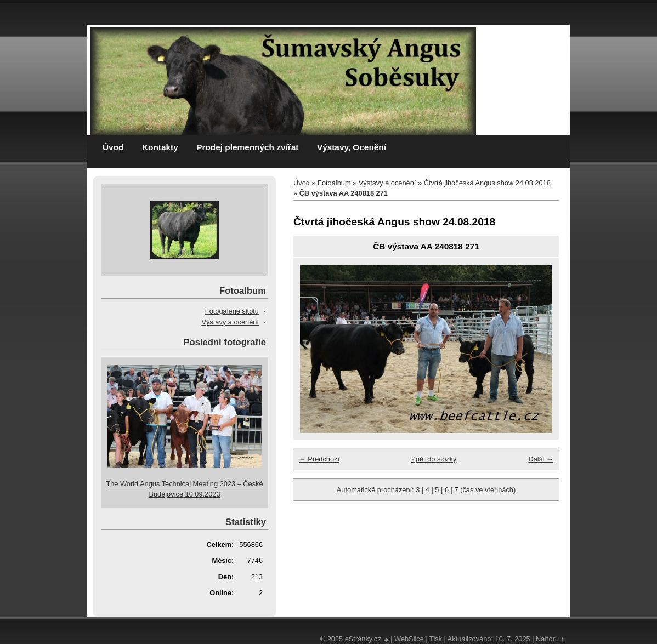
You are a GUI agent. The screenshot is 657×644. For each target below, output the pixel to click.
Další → (541, 459)
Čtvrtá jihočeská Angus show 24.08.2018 (487, 183)
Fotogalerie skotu (232, 311)
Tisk (436, 639)
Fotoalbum (334, 183)
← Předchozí (319, 459)
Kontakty (160, 147)
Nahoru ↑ (550, 639)
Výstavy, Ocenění (352, 147)
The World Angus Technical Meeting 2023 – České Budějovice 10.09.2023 (184, 489)
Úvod (113, 147)
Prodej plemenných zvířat (247, 147)
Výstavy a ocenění (387, 183)
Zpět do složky (434, 459)
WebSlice (409, 639)
